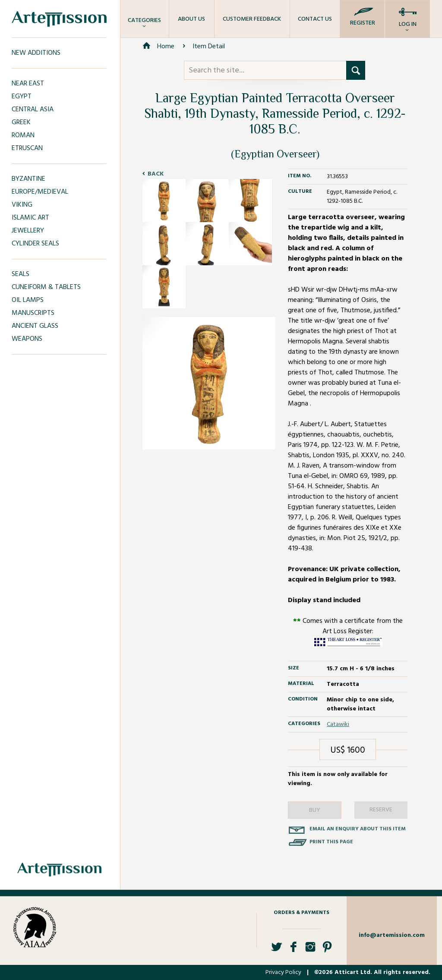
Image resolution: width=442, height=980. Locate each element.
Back (156, 174)
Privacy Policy (283, 972)
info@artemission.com (392, 935)
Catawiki (338, 724)
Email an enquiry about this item (358, 829)
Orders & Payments (302, 913)
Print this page (331, 842)
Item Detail (209, 47)
